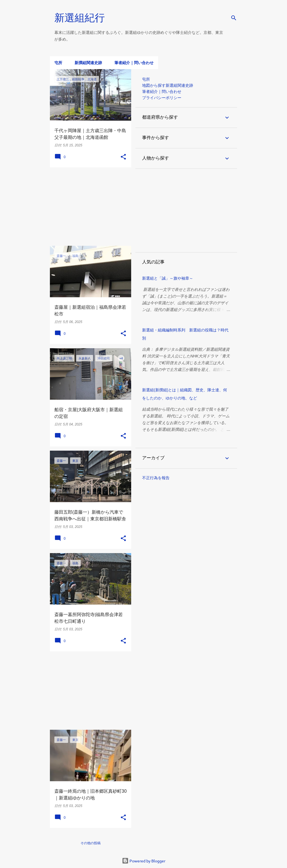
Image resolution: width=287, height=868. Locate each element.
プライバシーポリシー (162, 98)
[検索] (234, 18)
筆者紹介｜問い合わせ (134, 63)
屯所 (58, 63)
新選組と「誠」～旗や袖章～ (168, 278)
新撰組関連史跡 (88, 63)
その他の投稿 (91, 843)
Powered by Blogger (144, 861)
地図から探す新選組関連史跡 (168, 85)
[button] (123, 157)
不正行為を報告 (156, 478)
